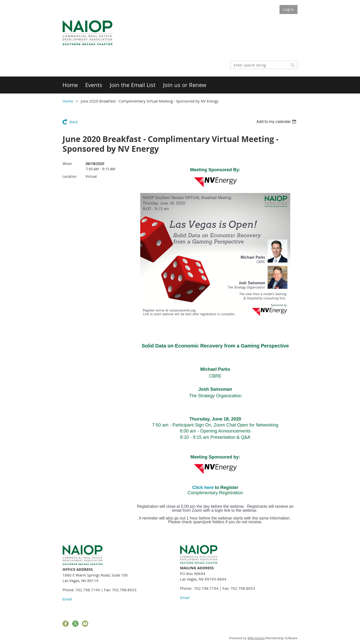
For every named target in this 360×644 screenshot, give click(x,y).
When (67, 164)
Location (69, 176)
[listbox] (277, 122)
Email (67, 599)
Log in (288, 9)
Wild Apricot (256, 638)
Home (68, 101)
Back (74, 122)
